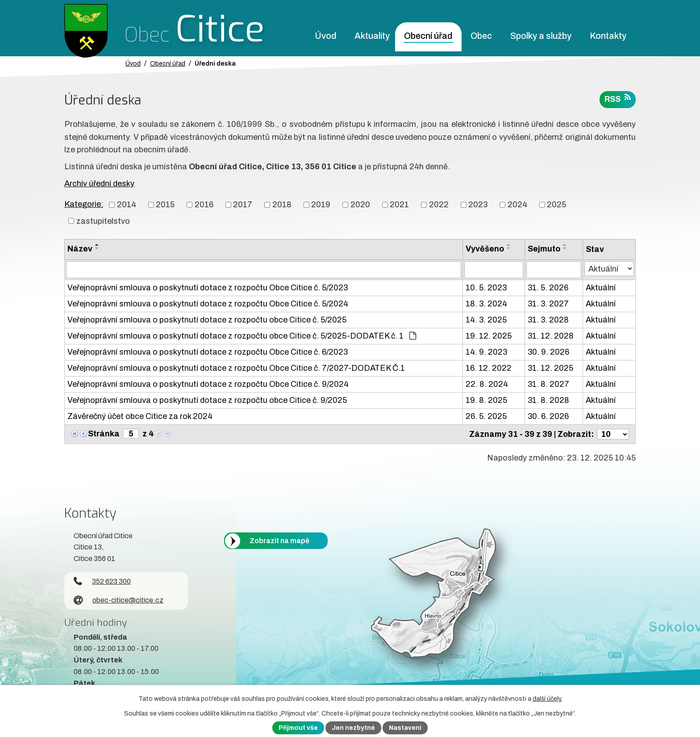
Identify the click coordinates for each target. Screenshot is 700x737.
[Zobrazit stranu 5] (131, 434)
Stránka (104, 434)
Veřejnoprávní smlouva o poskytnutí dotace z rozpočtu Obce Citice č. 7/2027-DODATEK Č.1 (236, 368)
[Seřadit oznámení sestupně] (97, 248)
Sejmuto (544, 249)
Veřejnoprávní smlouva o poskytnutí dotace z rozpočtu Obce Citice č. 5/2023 (208, 288)
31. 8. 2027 (548, 384)
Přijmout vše (298, 728)
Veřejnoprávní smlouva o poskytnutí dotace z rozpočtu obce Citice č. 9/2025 (207, 400)
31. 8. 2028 (548, 400)
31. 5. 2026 (548, 288)
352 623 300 (102, 581)
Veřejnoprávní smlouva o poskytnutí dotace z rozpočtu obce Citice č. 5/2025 (207, 320)
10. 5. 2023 (486, 288)
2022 (439, 205)
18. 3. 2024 (486, 304)
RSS (618, 98)
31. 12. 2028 (551, 336)
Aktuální (601, 288)
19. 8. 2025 (486, 400)
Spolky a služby (541, 36)
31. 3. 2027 (548, 304)
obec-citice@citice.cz (119, 600)
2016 (204, 205)
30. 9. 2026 (548, 352)
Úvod (325, 36)
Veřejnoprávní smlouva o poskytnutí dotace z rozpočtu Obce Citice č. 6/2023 (208, 352)
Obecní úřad (428, 36)
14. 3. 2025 (486, 320)
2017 (243, 205)
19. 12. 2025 (489, 336)
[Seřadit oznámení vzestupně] (97, 245)
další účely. (547, 699)
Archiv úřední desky (99, 184)
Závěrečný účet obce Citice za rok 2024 (140, 416)
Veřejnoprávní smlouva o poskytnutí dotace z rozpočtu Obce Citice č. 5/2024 (208, 304)
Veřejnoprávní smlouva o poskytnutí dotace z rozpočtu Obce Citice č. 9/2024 (208, 384)
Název (80, 249)
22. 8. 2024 (487, 384)
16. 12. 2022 (489, 368)
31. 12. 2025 (550, 368)
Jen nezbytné (353, 728)
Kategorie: (84, 204)
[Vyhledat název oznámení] (264, 270)
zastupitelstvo (103, 221)
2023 (478, 205)
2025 (556, 205)
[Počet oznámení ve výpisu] (613, 434)
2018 (282, 205)
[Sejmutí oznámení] (554, 270)
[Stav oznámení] (609, 269)
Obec (481, 36)
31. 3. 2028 (548, 320)
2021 (399, 205)
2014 (127, 205)
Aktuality (372, 36)
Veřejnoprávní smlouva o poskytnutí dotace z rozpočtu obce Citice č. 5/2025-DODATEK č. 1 (242, 336)
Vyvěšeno (485, 249)
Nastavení (405, 728)
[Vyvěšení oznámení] (494, 270)
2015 (165, 205)
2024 (517, 205)
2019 (321, 205)
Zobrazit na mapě (279, 541)
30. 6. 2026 (548, 416)
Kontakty (608, 36)
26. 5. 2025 (486, 416)
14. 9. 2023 (486, 352)
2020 (360, 205)
